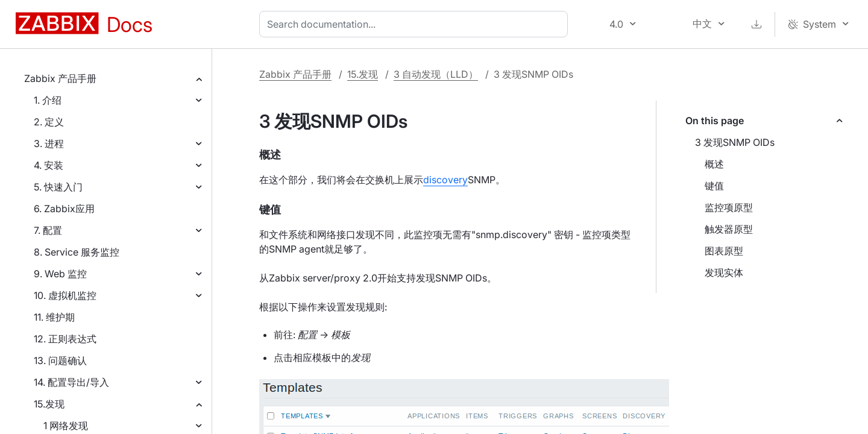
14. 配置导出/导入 (71, 382)
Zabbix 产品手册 (60, 78)
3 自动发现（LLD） (436, 74)
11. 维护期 (54, 317)
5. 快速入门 (58, 187)
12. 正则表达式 (65, 339)
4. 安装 (49, 165)
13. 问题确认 (60, 360)
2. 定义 (49, 122)
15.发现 (49, 404)
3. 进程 (49, 143)
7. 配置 (48, 230)
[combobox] (416, 24)
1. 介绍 (48, 100)
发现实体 (724, 272)
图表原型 (724, 251)
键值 (714, 186)
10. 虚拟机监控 (65, 295)
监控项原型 (729, 207)
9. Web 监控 (60, 274)
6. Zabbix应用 (64, 209)
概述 (714, 164)
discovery (445, 180)
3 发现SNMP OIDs (735, 142)
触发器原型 (729, 229)
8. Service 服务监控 (77, 252)
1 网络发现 (66, 426)
